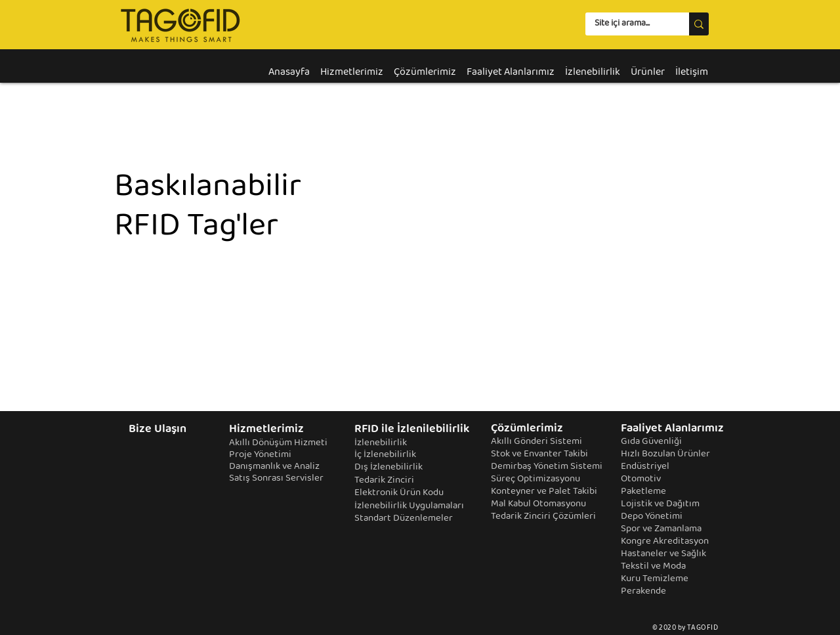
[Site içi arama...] (628, 24)
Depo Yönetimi (652, 517)
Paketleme (643, 492)
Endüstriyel (645, 467)
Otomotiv (641, 479)
